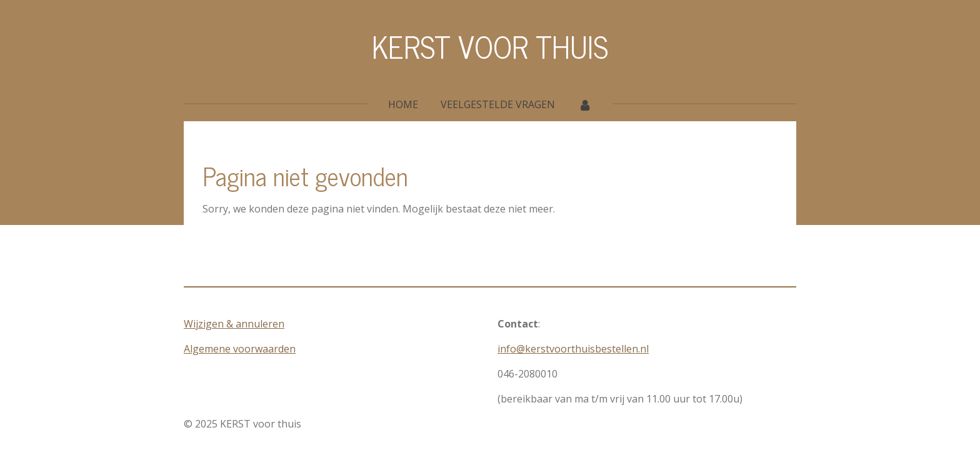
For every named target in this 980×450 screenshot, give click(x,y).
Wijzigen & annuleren (234, 324)
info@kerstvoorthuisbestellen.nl (573, 349)
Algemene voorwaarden (240, 349)
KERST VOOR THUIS (490, 46)
